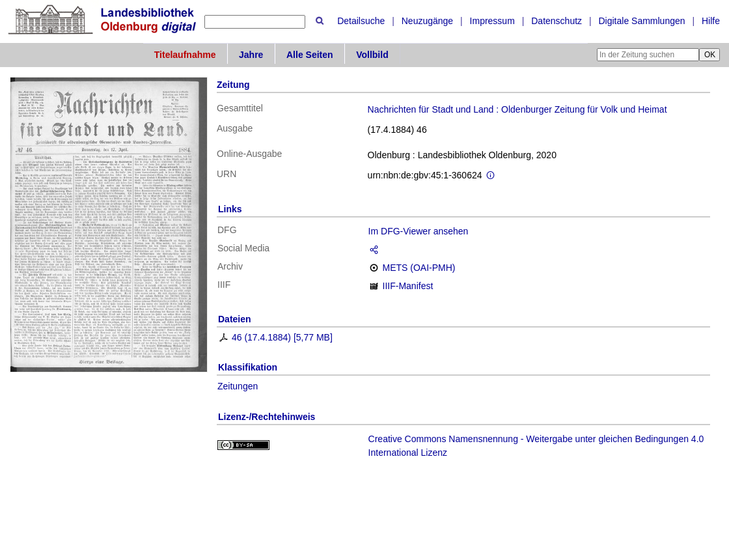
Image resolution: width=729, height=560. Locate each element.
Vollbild (372, 55)
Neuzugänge (427, 21)
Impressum (492, 21)
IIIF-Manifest (408, 286)
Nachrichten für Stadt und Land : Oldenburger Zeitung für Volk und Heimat (517, 109)
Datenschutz (557, 21)
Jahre (251, 55)
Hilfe (711, 21)
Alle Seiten (310, 55)
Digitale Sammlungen (641, 21)
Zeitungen (238, 386)
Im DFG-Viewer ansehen (419, 231)
